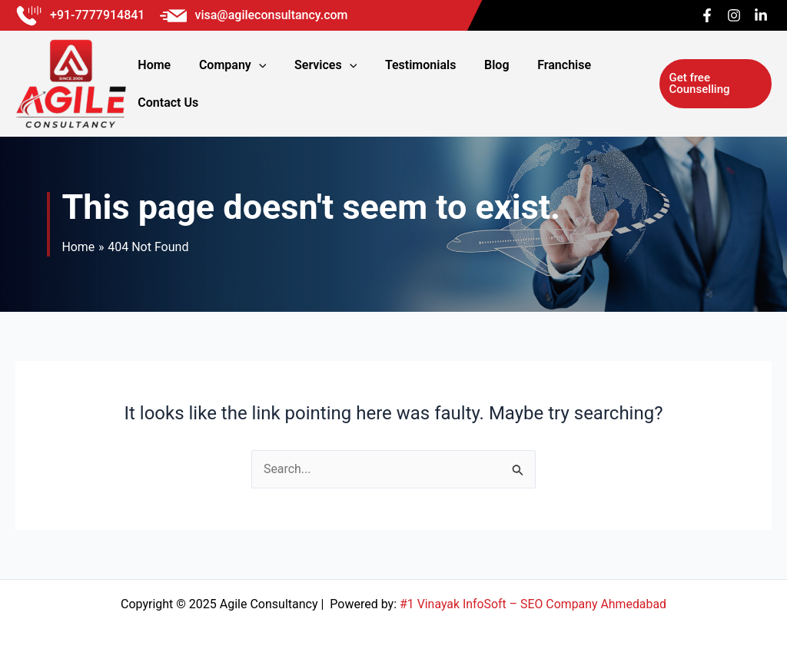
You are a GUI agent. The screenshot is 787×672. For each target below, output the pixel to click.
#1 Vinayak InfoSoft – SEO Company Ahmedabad (533, 604)
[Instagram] (734, 15)
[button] (710, 84)
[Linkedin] (761, 15)
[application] (268, 84)
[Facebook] (707, 15)
